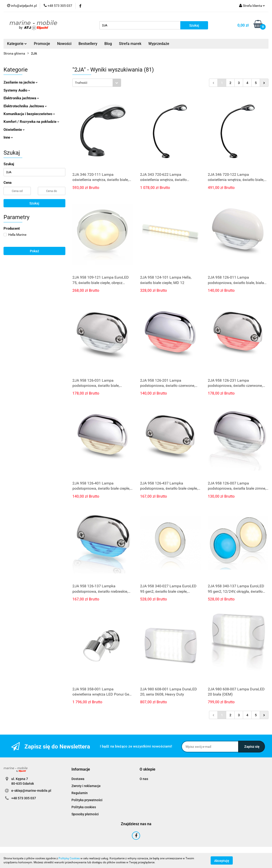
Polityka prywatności (87, 800)
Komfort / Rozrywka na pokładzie (31, 122)
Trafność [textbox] (81, 83)
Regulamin (80, 793)
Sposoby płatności (85, 814)
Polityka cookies (84, 807)
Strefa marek (130, 44)
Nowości (64, 44)
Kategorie (17, 44)
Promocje (42, 44)
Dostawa (78, 779)
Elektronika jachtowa (21, 98)
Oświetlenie (14, 130)
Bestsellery (88, 44)
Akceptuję (222, 860)
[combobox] (97, 83)
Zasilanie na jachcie (21, 82)
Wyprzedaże (159, 44)
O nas (144, 779)
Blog (108, 44)
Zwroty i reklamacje (86, 786)
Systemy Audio (17, 90)
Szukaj (34, 203)
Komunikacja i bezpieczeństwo (29, 114)
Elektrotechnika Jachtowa (25, 106)
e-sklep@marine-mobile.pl (31, 791)
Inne (8, 137)
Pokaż (34, 251)
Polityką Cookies (69, 858)
